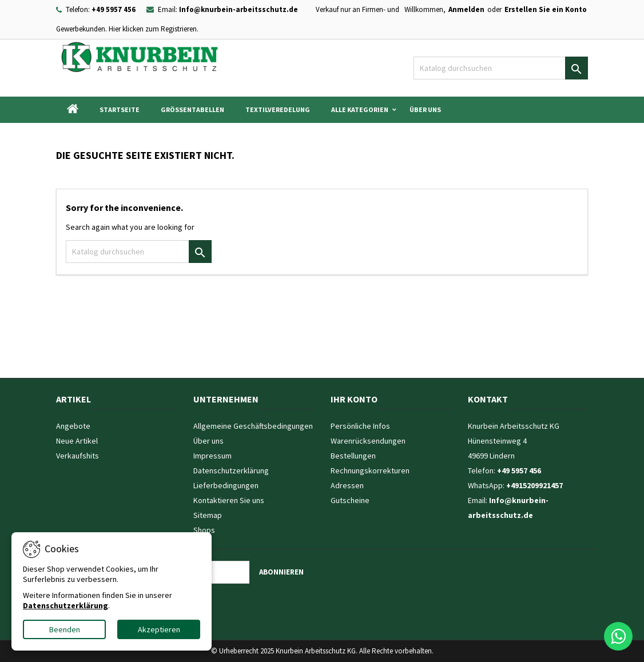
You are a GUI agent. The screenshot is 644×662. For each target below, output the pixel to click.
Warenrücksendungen (368, 441)
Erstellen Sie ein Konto (546, 9)
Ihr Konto (354, 399)
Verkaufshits (77, 456)
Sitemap (208, 515)
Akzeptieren (159, 629)
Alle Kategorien (360, 109)
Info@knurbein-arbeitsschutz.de (238, 9)
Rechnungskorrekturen (370, 470)
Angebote (73, 426)
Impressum (212, 456)
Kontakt (488, 399)
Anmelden (466, 9)
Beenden (65, 629)
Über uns (425, 109)
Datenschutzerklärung (231, 470)
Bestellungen (353, 456)
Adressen (347, 485)
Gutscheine (350, 500)
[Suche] (501, 68)
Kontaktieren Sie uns (229, 500)
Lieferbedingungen (226, 485)
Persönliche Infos (360, 426)
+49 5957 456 (114, 9)
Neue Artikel (77, 441)
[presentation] (216, 606)
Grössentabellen (192, 109)
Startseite (120, 109)
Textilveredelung (278, 109)
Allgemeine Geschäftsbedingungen (253, 426)
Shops (204, 530)
